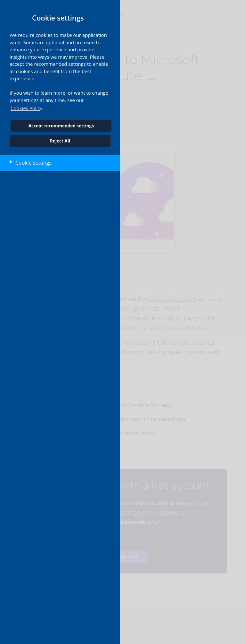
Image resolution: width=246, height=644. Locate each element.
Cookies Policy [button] (26, 108)
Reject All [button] (60, 141)
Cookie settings (33, 163)
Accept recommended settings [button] (61, 126)
